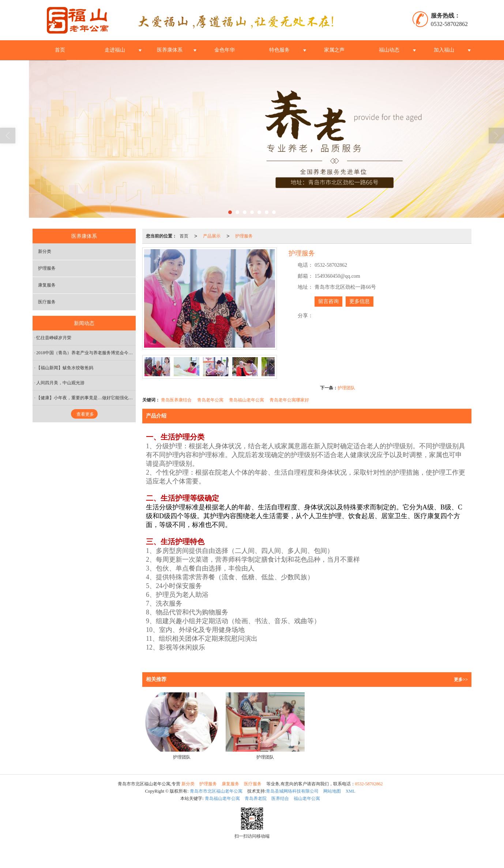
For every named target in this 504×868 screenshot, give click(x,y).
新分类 (45, 251)
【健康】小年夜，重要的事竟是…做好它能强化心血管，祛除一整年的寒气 (86, 398)
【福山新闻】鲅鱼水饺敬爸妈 (65, 368)
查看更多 (85, 414)
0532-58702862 (369, 784)
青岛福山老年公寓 (247, 400)
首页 (60, 50)
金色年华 (225, 50)
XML (351, 791)
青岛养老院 (256, 798)
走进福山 (115, 50)
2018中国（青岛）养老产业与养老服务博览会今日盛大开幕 (86, 353)
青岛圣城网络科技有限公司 (292, 791)
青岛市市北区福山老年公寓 (216, 791)
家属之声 (334, 50)
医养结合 (280, 798)
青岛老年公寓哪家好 (289, 400)
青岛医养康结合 (176, 400)
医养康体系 (170, 50)
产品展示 (212, 236)
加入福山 (444, 50)
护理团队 (346, 388)
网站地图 (332, 791)
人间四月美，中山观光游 (60, 383)
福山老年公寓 (307, 798)
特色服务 (279, 50)
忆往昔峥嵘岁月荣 (54, 338)
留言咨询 (328, 301)
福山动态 (389, 50)
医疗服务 (47, 302)
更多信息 (360, 301)
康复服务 (47, 285)
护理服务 (244, 236)
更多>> (461, 680)
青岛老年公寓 (210, 400)
